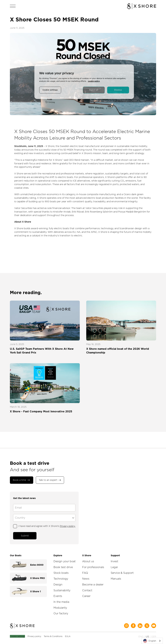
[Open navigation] (13, 6)
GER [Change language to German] (154, 636)
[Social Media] (126, 625)
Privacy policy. (68, 526)
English (150, 641)
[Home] (22, 625)
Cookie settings (17, 635)
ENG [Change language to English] (141, 636)
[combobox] (152, 641)
